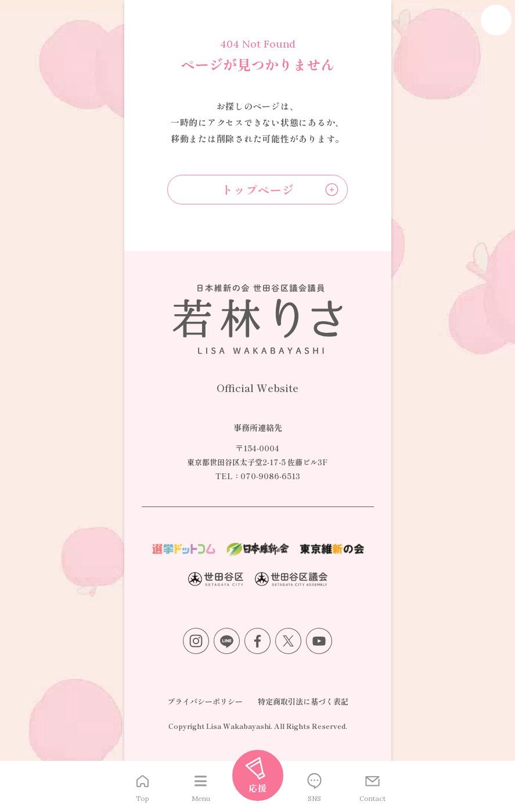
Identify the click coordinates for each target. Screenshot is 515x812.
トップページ (258, 190)
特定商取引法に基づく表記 (303, 701)
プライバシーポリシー (205, 701)
